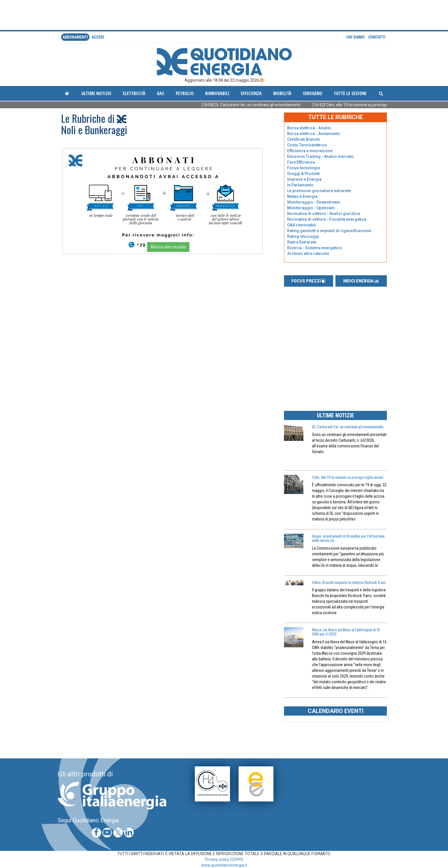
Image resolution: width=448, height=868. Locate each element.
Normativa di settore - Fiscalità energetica (327, 219)
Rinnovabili (217, 93)
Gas (161, 93)
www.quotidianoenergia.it (224, 865)
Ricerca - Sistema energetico (315, 248)
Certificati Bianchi (304, 139)
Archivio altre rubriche (308, 254)
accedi (98, 37)
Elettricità (134, 93)
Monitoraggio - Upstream (311, 208)
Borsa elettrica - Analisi (309, 128)
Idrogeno (313, 93)
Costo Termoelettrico (307, 145)
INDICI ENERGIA (361, 281)
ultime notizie (96, 93)
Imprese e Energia (304, 179)
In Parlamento (300, 185)
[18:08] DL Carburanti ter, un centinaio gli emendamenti (258, 105)
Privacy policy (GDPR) (224, 859)
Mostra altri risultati (168, 247)
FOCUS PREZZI (309, 281)
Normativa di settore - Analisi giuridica (324, 214)
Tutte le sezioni (350, 93)
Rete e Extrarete (302, 242)
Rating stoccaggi (303, 236)
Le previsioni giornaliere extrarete (319, 191)
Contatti (377, 37)
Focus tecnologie (304, 168)
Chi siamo (355, 37)
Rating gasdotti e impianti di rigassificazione (329, 231)
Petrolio (185, 93)
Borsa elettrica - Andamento (314, 134)
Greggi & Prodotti (304, 174)
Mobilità (282, 93)
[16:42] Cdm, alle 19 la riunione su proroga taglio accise (369, 105)
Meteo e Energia (302, 196)
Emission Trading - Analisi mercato (320, 156)
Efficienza (251, 93)
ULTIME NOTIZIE (335, 415)
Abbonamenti (75, 37)
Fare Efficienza (301, 162)
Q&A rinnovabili (302, 225)
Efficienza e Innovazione (310, 151)
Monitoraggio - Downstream (314, 202)
